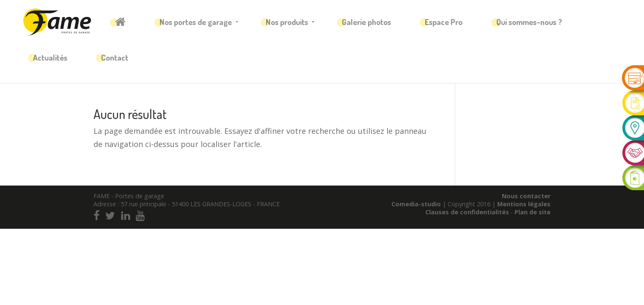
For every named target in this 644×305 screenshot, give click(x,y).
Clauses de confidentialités (468, 212)
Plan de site (533, 212)
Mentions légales (524, 204)
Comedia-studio (416, 204)
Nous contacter (526, 196)
